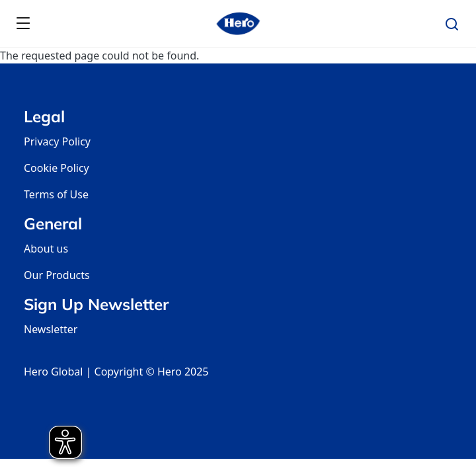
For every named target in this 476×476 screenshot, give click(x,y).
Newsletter (51, 329)
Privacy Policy (57, 141)
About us (46, 249)
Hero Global (53, 372)
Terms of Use (56, 194)
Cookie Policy (57, 168)
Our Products (57, 275)
